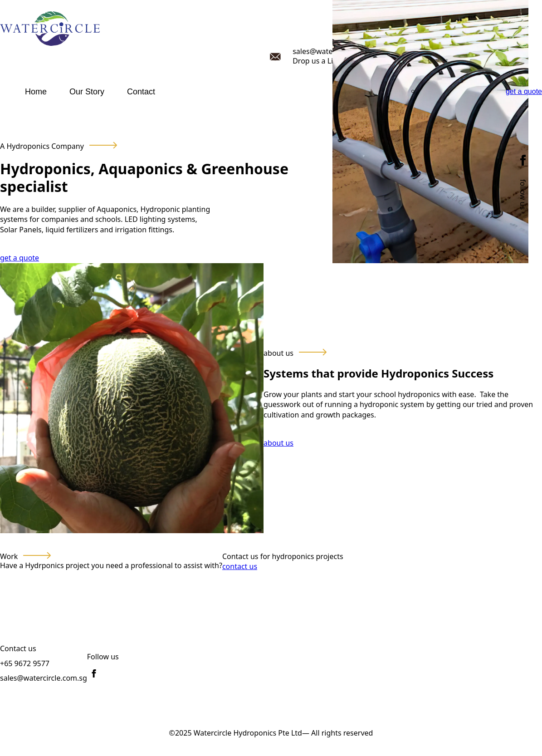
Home (36, 92)
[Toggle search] (413, 92)
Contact (141, 92)
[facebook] (523, 160)
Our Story (87, 92)
